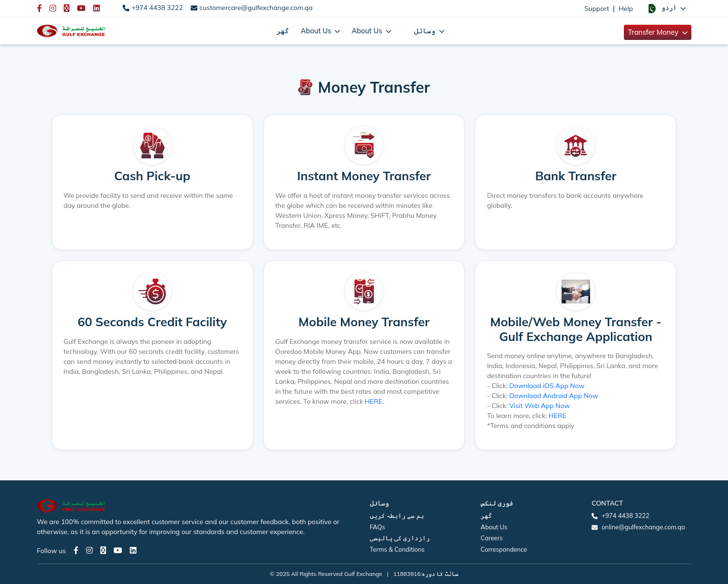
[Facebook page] (76, 550)
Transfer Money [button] (654, 32)
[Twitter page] (103, 550)
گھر (283, 31)
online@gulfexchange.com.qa (643, 527)
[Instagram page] (89, 550)
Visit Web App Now (540, 406)
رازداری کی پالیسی (400, 538)
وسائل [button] (426, 31)
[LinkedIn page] (133, 550)
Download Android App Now (554, 396)
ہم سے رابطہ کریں (397, 516)
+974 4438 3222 (157, 8)
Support (597, 9)
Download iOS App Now (547, 386)
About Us (494, 527)
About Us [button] (317, 31)
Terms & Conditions (398, 549)
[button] (666, 8)
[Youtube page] (118, 550)
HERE (374, 401)
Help (626, 9)
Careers (492, 538)
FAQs (378, 527)
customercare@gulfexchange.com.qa (256, 8)
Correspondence (504, 549)
